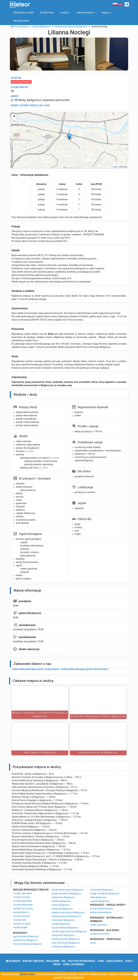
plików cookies (27, 974)
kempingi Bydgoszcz (62, 909)
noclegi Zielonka (22, 916)
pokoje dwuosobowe (101, 912)
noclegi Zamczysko (23, 908)
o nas (101, 961)
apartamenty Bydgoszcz (25, 940)
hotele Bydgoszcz (61, 905)
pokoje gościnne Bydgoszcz (66, 939)
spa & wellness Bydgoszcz (65, 928)
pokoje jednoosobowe (101, 908)
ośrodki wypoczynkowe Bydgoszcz (69, 931)
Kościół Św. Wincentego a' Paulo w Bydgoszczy (98, 716)
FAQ (63, 961)
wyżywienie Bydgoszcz (63, 897)
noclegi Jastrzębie (22, 893)
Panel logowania (74, 964)
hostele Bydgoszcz (61, 901)
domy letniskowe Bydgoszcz (28, 944)
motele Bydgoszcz (61, 924)
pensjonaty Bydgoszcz (63, 935)
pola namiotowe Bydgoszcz (66, 943)
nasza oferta (115, 961)
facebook (13, 961)
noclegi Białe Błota (23, 901)
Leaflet (115, 167)
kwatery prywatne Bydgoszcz (67, 916)
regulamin (53, 961)
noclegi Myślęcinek (23, 905)
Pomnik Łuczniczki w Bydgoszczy (98, 753)
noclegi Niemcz (21, 912)
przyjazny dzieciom (100, 934)
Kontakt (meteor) (33, 961)
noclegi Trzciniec (22, 897)
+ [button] (14, 117)
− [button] (14, 121)
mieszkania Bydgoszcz (63, 920)
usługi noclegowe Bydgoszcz (105, 893)
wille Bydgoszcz (98, 897)
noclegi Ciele (20, 920)
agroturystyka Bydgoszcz (26, 936)
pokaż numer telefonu (21, 82)
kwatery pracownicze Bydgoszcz (68, 912)
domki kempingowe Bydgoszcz (68, 890)
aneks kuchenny (98, 925)
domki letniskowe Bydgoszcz (67, 893)
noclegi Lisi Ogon (22, 924)
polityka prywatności (81, 961)
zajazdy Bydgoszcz (100, 901)
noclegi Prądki (20, 927)
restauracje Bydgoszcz (63, 947)
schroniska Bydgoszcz (102, 890)
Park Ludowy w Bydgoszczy (40, 753)
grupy (93, 943)
